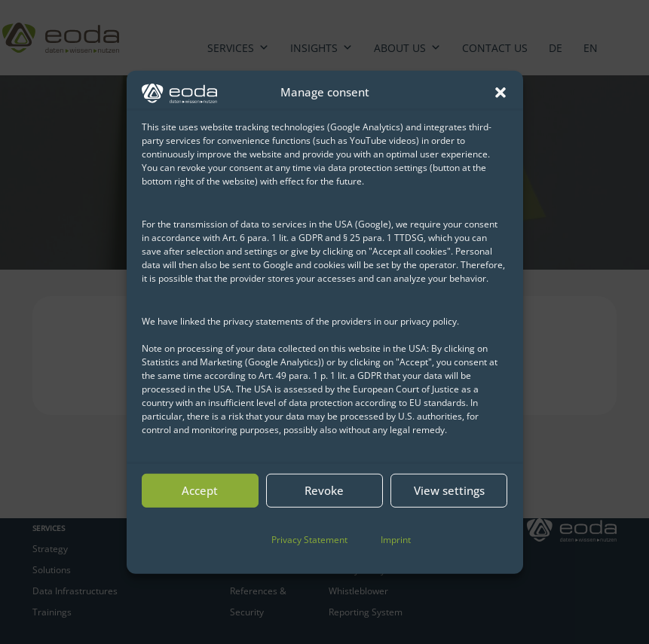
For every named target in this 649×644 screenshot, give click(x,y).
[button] (501, 92)
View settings (449, 490)
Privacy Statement (309, 540)
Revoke (324, 490)
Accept (200, 490)
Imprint (396, 540)
